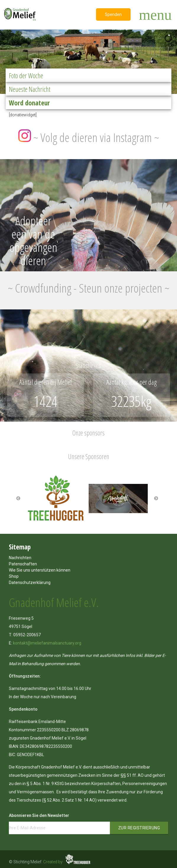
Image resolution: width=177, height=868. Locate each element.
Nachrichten (20, 558)
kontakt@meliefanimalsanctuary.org (47, 643)
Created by (67, 862)
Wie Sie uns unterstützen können (40, 570)
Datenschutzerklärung (30, 583)
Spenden (113, 14)
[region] (88, 60)
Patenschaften (23, 564)
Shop (14, 576)
